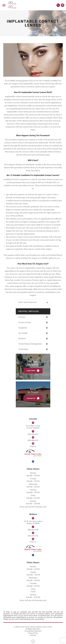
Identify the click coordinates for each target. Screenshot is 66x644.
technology (23, 349)
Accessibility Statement (33, 631)
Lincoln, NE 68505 (33, 427)
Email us (33, 446)
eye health (23, 333)
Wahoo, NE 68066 (33, 522)
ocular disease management (30, 344)
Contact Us (31, 398)
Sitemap (33, 635)
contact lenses (25, 322)
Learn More (31, 371)
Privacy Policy (33, 633)
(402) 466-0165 (33, 434)
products (22, 339)
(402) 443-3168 (33, 530)
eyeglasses (23, 328)
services (22, 317)
